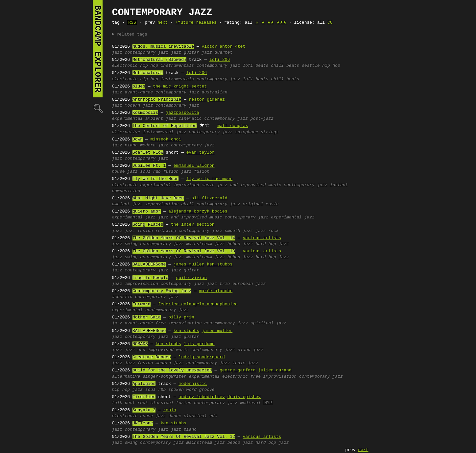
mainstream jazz (206, 244)
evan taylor (201, 153)
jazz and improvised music (249, 185)
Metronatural (148, 73)
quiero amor (147, 212)
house (119, 172)
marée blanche (216, 291)
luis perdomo (199, 344)
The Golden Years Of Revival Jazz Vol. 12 (184, 437)
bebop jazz (240, 244)
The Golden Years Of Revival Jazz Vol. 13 (184, 251)
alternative (126, 132)
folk (117, 403)
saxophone (247, 132)
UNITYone (143, 423)
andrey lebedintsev (202, 397)
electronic (125, 66)
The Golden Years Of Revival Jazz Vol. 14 (184, 238)
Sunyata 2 (144, 410)
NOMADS (140, 344)
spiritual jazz (268, 323)
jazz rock (267, 231)
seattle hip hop (321, 66)
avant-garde (139, 92)
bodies (220, 212)
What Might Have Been (158, 198)
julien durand (275, 370)
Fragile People (150, 278)
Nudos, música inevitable (163, 47)
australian (215, 92)
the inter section (193, 225)
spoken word (182, 390)
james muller (189, 264)
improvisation (162, 204)
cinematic (190, 119)
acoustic (122, 297)
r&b (157, 172)
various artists (262, 238)
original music (261, 204)
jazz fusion (195, 172)
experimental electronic (218, 377)
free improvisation (178, 323)
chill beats (285, 66)
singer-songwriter (165, 377)
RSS (132, 23)
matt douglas (233, 126)
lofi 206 (220, 60)
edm (213, 416)
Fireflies (144, 397)
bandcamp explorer (98, 49)
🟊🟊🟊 (281, 23)
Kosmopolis (145, 113)
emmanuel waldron (194, 166)
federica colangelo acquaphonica (198, 304)
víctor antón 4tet (224, 47)
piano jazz (250, 350)
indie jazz (245, 363)
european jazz (249, 284)
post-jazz (262, 119)
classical (162, 403)
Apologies (144, 384)
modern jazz (139, 106)
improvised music (194, 185)
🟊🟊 (271, 23)
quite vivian (192, 278)
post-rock (136, 403)
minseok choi (166, 139)
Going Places (148, 225)
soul (145, 172)
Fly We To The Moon (155, 179)
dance (175, 416)
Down (138, 139)
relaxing (166, 231)
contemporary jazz (147, 53)
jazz (117, 53)
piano (131, 145)
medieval (250, 403)
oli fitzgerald (209, 198)
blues (139, 87)
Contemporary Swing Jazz (162, 291)
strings (270, 132)
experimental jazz (293, 217)
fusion (171, 172)
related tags (132, 35)
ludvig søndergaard (202, 357)
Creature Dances (152, 357)
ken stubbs (220, 264)
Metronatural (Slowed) (159, 60)
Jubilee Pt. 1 (149, 166)
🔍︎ (98, 108)
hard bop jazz (272, 244)
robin (170, 410)
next (163, 23)
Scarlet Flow (148, 153)
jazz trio (218, 284)
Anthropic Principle (157, 100)
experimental (128, 119)
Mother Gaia (147, 317)
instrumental (158, 132)
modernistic (193, 384)
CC (330, 23)
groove (207, 390)
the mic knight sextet (180, 87)
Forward (142, 304)
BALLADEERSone (149, 264)
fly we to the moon (209, 179)
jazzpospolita (182, 113)
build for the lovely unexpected (172, 370)
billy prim (181, 317)
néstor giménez (207, 100)
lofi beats (255, 66)
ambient (154, 119)
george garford (238, 370)
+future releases (196, 23)
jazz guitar (185, 53)
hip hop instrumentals (167, 66)
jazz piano (184, 430)
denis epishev (244, 397)
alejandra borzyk (189, 212)
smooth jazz (239, 231)
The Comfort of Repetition (165, 126)
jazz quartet (217, 53)
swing (131, 244)
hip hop (121, 390)
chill (188, 204)
